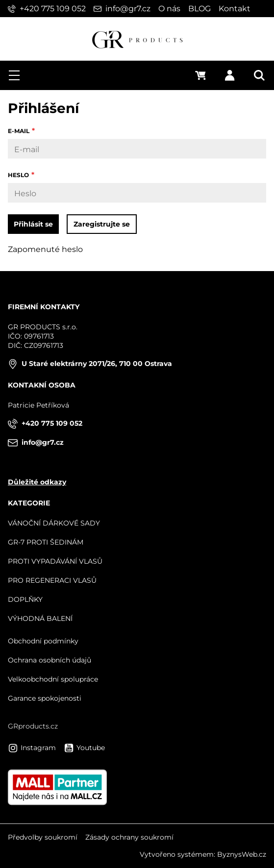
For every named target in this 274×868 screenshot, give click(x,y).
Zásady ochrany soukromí (129, 837)
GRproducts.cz (33, 726)
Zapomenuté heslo (45, 249)
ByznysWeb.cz (242, 854)
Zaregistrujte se (102, 224)
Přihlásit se (33, 224)
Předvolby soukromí (43, 837)
